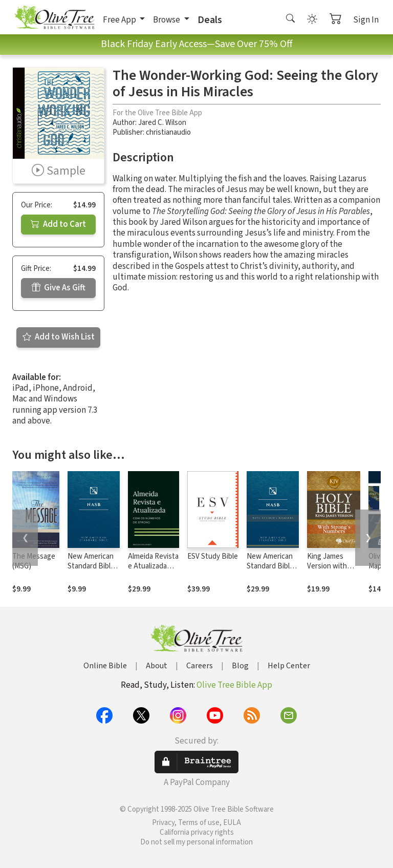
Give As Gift (59, 288)
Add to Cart (58, 224)
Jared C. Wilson (162, 123)
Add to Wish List (59, 337)
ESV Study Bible (213, 556)
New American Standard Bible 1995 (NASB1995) (91, 571)
